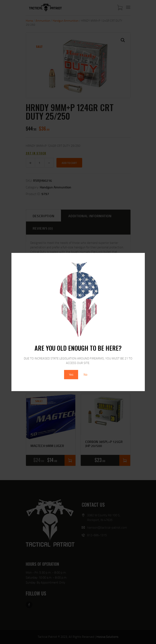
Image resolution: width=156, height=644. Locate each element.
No (86, 374)
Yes (71, 374)
